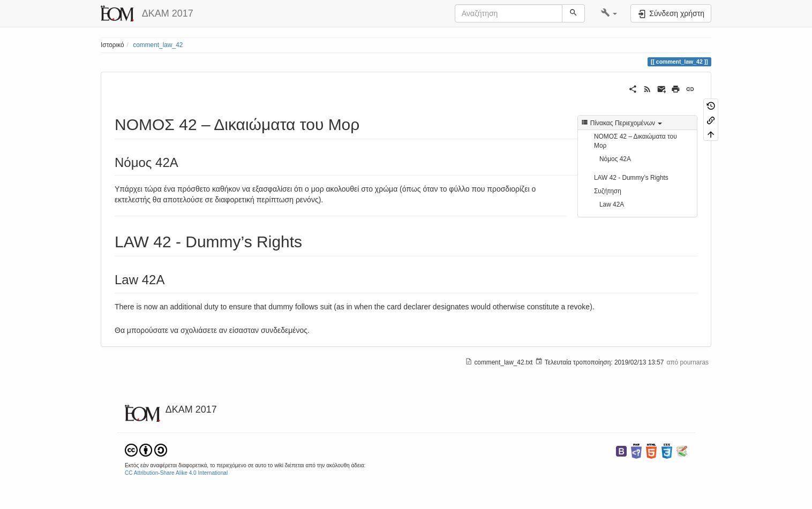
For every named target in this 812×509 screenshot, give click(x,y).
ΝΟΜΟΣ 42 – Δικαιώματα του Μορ (636, 141)
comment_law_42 (158, 45)
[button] (609, 13)
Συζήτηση (608, 191)
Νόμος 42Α (615, 159)
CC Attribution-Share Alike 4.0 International (176, 473)
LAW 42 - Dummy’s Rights (631, 178)
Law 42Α (612, 204)
